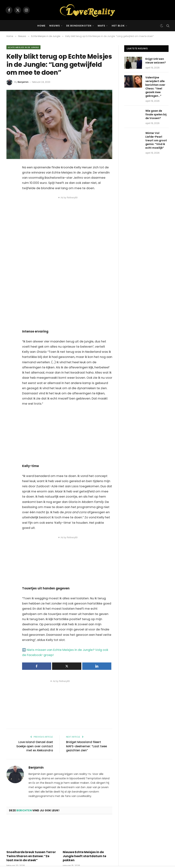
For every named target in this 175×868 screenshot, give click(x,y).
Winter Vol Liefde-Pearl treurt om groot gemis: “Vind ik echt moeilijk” (156, 140)
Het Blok (118, 26)
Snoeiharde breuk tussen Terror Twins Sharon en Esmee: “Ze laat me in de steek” (31, 856)
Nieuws (55, 26)
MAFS (101, 26)
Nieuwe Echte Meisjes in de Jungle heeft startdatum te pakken (84, 856)
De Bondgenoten (79, 26)
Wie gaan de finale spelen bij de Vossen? (156, 114)
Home (41, 26)
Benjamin (23, 82)
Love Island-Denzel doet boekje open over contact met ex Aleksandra (35, 746)
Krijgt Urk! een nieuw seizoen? (156, 61)
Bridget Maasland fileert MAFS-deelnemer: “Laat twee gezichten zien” (86, 746)
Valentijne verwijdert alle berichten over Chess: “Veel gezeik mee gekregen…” (155, 87)
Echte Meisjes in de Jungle (23, 47)
